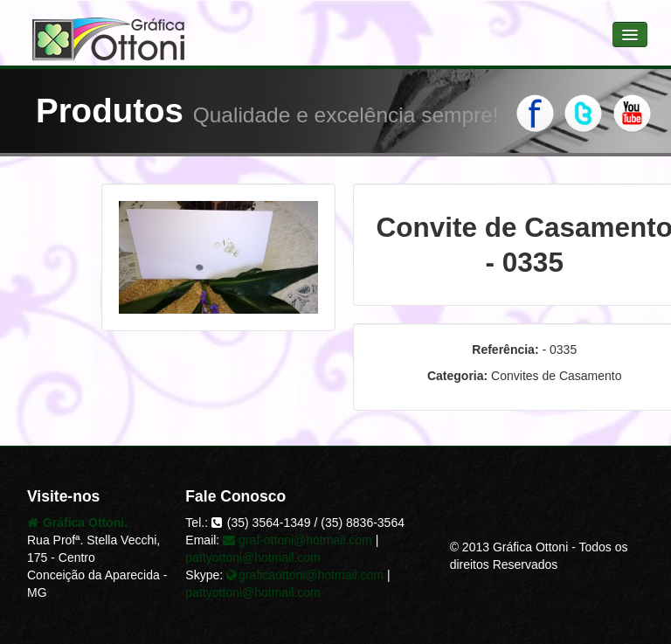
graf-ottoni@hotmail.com (297, 540)
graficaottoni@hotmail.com (305, 575)
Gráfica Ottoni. (77, 523)
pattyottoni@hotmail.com (252, 557)
